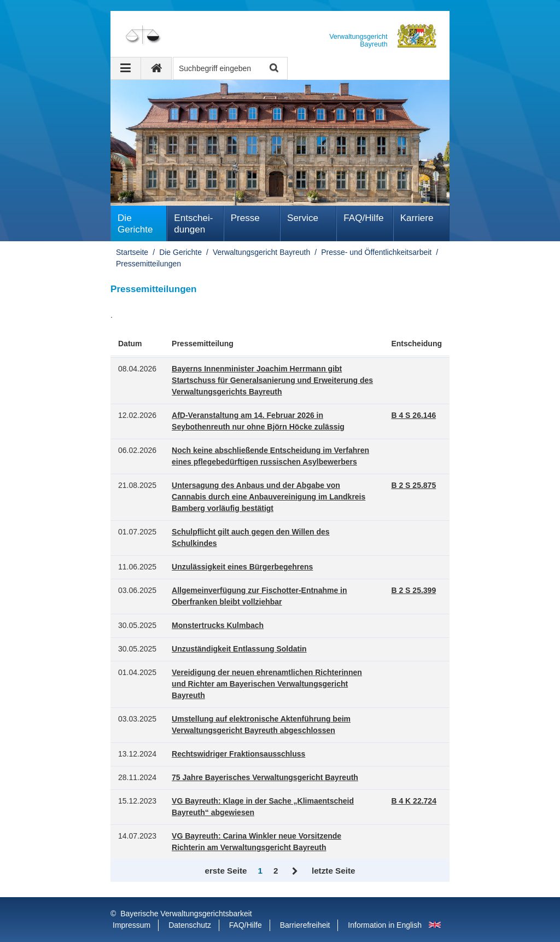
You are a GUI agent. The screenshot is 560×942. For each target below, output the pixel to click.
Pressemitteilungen (148, 264)
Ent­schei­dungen (193, 224)
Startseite (132, 252)
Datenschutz (190, 925)
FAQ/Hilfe (363, 218)
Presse (245, 218)
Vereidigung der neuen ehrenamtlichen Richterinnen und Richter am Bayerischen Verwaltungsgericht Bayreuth (267, 684)
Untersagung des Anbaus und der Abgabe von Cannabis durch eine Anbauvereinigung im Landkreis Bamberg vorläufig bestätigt (269, 497)
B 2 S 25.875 (413, 485)
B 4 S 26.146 (413, 415)
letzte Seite (334, 871)
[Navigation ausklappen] (126, 68)
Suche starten (273, 69)
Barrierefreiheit (305, 925)
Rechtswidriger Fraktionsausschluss (238, 754)
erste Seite (226, 871)
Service (303, 218)
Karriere (417, 218)
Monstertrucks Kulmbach (218, 625)
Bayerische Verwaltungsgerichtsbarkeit (186, 914)
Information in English (385, 925)
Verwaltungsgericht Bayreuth (261, 252)
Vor (295, 871)
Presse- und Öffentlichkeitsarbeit (376, 252)
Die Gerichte (135, 224)
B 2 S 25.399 (413, 590)
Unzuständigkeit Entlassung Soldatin (239, 649)
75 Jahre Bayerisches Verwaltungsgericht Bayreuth (265, 777)
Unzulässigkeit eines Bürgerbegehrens (242, 567)
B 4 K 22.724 (414, 801)
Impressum (132, 925)
